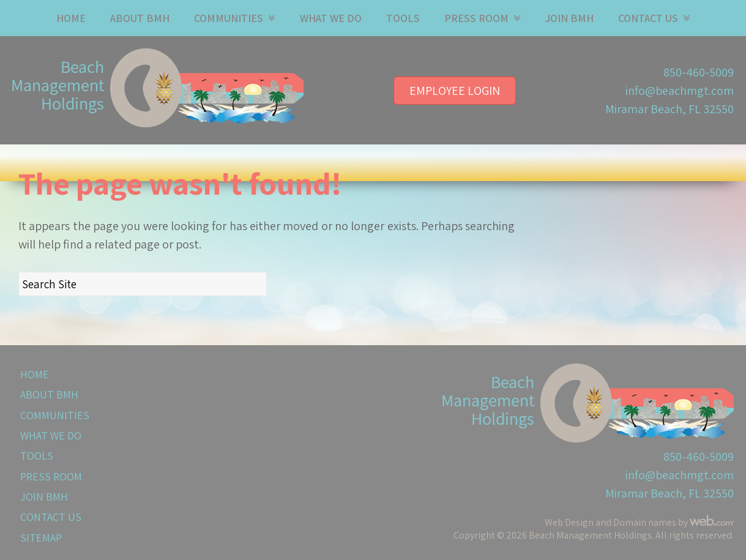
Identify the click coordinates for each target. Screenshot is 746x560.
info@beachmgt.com (680, 91)
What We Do (331, 18)
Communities (229, 18)
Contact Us (648, 18)
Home (71, 18)
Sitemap (41, 538)
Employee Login (455, 91)
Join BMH (569, 18)
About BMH (140, 18)
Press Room (476, 18)
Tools (403, 18)
